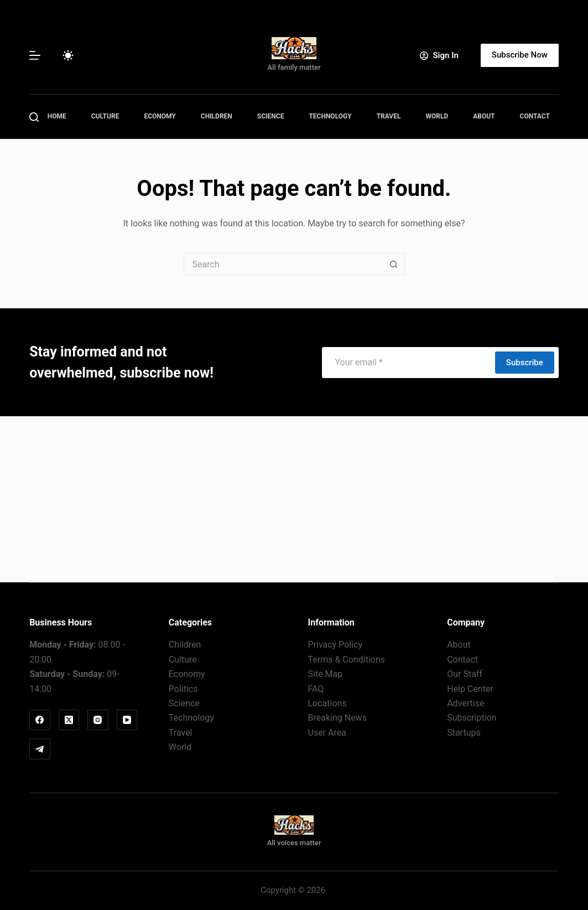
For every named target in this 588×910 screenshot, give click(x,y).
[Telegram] (40, 749)
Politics (183, 689)
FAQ (316, 689)
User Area (327, 733)
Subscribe (525, 363)
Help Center (470, 689)
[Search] (34, 117)
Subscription (472, 718)
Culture (105, 116)
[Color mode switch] (68, 55)
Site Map (326, 674)
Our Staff (465, 674)
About (484, 116)
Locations (327, 703)
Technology (330, 116)
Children (217, 116)
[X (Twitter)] (69, 720)
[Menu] (35, 55)
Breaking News (337, 718)
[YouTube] (127, 720)
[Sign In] (439, 56)
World (437, 116)
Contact (535, 116)
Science (271, 116)
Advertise (465, 703)
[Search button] (394, 264)
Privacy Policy (335, 645)
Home (57, 116)
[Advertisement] (294, 499)
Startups (464, 733)
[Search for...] (283, 264)
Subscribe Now (520, 55)
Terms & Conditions (347, 660)
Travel (389, 116)
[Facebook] (40, 720)
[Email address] (408, 363)
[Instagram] (98, 720)
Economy (160, 116)
